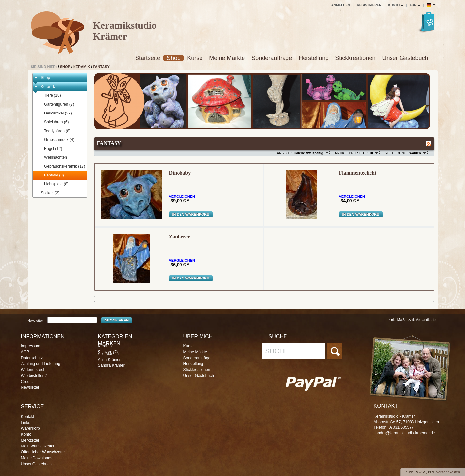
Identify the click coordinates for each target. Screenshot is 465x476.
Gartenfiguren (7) (56, 104)
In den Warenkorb (191, 214)
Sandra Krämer (111, 365)
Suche (277, 351)
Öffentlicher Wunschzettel (43, 452)
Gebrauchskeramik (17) (61, 166)
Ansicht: (285, 153)
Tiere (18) (49, 96)
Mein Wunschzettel (38, 446)
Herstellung (314, 58)
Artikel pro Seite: (351, 153)
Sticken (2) (47, 193)
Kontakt (28, 417)
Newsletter (35, 320)
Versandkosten (448, 472)
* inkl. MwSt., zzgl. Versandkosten (413, 320)
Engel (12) (50, 149)
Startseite (148, 58)
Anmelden (341, 5)
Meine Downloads (37, 458)
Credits (27, 382)
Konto (26, 434)
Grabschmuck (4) (56, 140)
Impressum (31, 346)
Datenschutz (32, 358)
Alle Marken (108, 354)
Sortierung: (396, 153)
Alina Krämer (109, 360)
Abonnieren (116, 320)
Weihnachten (52, 158)
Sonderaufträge (272, 58)
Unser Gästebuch (405, 58)
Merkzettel (30, 440)
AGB (25, 352)
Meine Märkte (227, 58)
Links (26, 423)
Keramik (82, 67)
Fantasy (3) (51, 175)
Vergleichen (182, 197)
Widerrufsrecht (34, 370)
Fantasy (101, 67)
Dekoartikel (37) (55, 113)
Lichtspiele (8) (53, 184)
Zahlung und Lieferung (41, 364)
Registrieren (369, 5)
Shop (174, 58)
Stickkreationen (355, 58)
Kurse (195, 58)
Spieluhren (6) (53, 122)
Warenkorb (31, 428)
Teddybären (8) (54, 131)
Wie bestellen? (34, 376)
